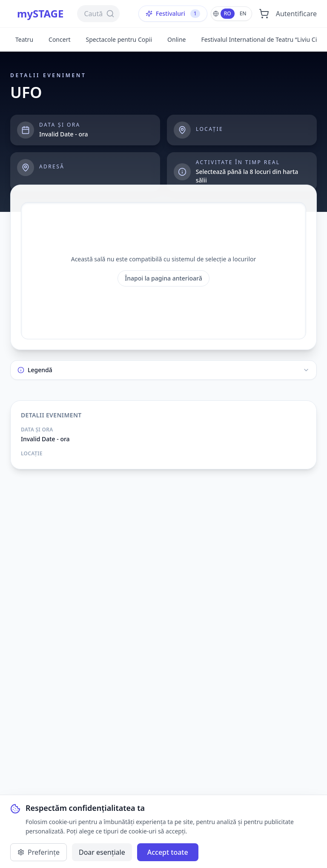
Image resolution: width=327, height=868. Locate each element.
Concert (59, 39)
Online (176, 39)
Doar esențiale (102, 852)
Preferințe (39, 852)
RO (228, 13)
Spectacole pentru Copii (119, 39)
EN (243, 13)
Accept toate (168, 852)
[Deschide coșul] (264, 14)
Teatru (24, 39)
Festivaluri (173, 14)
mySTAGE (40, 14)
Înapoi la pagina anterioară (163, 278)
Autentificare (296, 14)
